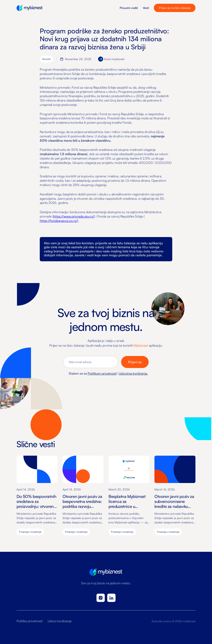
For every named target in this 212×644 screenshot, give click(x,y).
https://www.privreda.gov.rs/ (74, 216)
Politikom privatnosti (102, 373)
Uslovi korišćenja (60, 621)
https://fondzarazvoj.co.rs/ (59, 221)
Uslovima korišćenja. (133, 373)
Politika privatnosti (30, 621)
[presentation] (106, 387)
